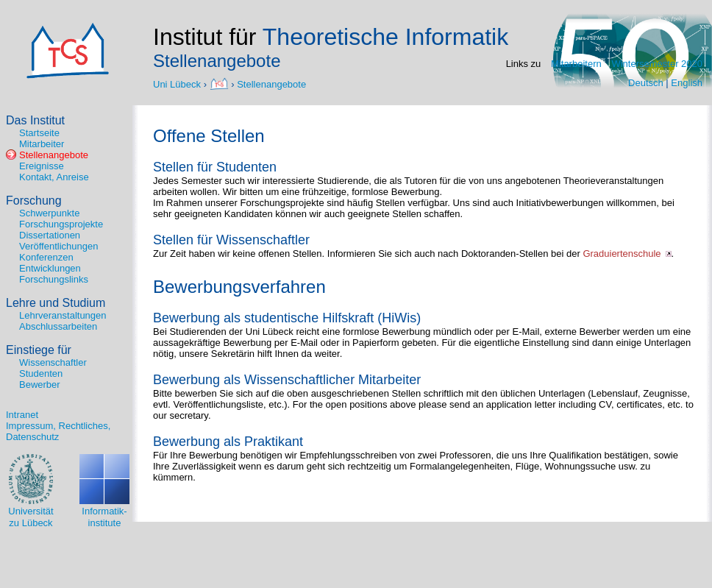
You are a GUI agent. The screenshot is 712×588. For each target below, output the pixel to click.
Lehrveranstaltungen (63, 315)
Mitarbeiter (42, 144)
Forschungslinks (54, 279)
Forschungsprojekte (61, 224)
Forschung (34, 201)
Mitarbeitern (576, 64)
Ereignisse (42, 166)
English (687, 83)
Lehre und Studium (56, 303)
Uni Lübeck (178, 84)
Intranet (22, 415)
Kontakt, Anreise (54, 177)
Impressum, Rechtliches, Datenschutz (58, 431)
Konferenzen (46, 257)
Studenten (41, 373)
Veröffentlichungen (58, 246)
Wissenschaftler (53, 362)
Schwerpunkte (49, 213)
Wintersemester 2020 (657, 64)
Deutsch (646, 83)
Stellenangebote (271, 84)
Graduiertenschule (622, 254)
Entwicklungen (50, 268)
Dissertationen (50, 235)
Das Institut (35, 120)
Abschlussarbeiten (58, 326)
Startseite (39, 133)
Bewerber (40, 385)
